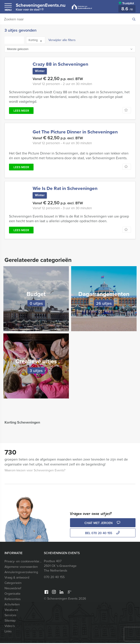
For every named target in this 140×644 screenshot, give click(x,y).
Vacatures (11, 611)
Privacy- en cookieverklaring (23, 562)
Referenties (13, 600)
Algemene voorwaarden (21, 568)
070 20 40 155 (54, 578)
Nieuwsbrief (13, 589)
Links (8, 632)
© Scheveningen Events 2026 (65, 599)
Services (10, 616)
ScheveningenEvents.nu (43, 8)
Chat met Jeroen (103, 524)
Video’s (10, 627)
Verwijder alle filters (62, 40)
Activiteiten (12, 605)
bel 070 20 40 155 (103, 534)
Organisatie (12, 595)
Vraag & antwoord (17, 578)
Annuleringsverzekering (21, 573)
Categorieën (13, 584)
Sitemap (10, 621)
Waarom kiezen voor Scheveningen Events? (35, 471)
